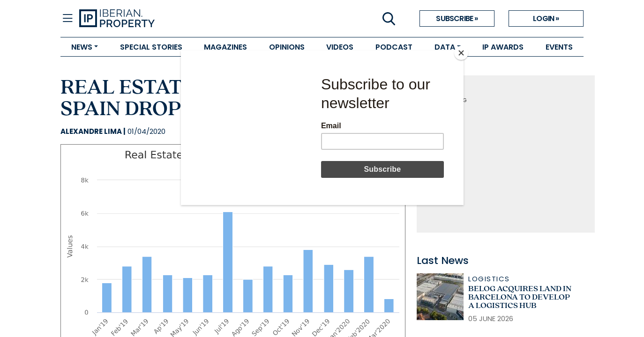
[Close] (461, 53)
